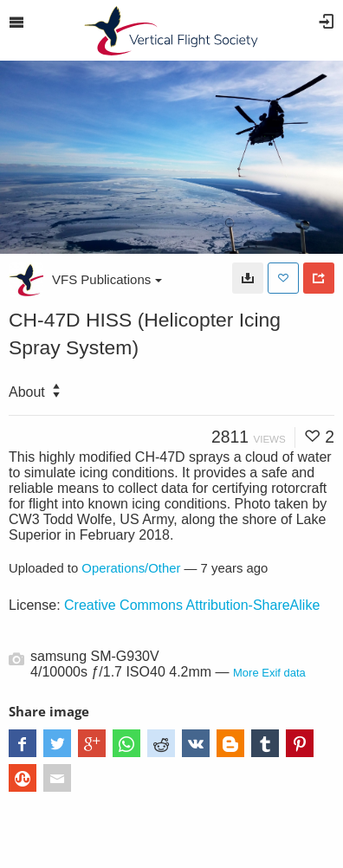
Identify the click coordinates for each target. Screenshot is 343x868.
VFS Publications (107, 279)
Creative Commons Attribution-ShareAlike (192, 605)
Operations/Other (131, 568)
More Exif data (269, 673)
